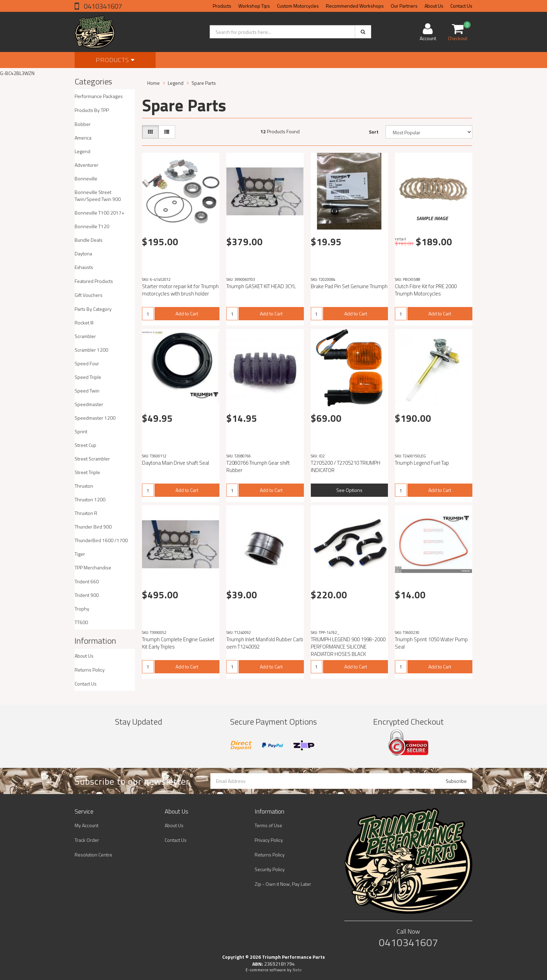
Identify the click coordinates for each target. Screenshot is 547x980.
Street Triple (87, 472)
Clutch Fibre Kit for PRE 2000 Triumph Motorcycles (426, 290)
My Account (87, 825)
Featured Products (94, 281)
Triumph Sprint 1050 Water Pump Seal (431, 643)
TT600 (81, 622)
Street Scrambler (92, 459)
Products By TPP (92, 110)
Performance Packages (99, 96)
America (83, 138)
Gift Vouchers (89, 295)
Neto (297, 970)
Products (222, 6)
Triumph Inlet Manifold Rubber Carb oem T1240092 (265, 643)
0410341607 (102, 6)
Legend (83, 151)
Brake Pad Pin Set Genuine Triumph (349, 286)
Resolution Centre (93, 855)
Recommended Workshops (355, 6)
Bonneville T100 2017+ (99, 213)
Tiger (80, 554)
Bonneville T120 (92, 226)
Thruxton (84, 486)
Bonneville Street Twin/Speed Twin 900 (98, 196)
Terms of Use (268, 825)
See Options (349, 490)
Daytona (83, 253)
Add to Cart (187, 313)
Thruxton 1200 (90, 499)
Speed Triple (88, 377)
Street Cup (85, 445)
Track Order (87, 840)
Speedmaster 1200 (95, 418)
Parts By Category (93, 309)
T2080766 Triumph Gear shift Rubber (258, 466)
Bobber (83, 124)
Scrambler (85, 336)
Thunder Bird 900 (93, 527)
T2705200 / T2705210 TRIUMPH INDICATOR (346, 466)
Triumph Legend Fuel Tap (422, 463)
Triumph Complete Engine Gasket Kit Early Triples (178, 643)
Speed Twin (87, 391)
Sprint (81, 431)
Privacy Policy (269, 840)
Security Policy (270, 869)
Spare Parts (204, 83)
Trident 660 (87, 581)
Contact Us (461, 6)
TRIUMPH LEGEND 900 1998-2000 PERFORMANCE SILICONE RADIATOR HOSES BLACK (348, 647)
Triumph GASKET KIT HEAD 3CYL (261, 286)
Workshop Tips (254, 6)
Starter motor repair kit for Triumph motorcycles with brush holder (180, 290)
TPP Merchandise (93, 567)
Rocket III (84, 323)
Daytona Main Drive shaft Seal (175, 463)
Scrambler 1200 (91, 350)
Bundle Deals (89, 240)
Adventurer (87, 165)
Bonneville (86, 178)
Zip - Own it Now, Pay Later (283, 884)
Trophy (82, 609)
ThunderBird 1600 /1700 (101, 540)
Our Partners (404, 6)
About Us (434, 6)
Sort (374, 132)
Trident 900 (87, 595)
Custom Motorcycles (298, 6)
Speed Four (87, 363)
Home (153, 83)
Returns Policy (90, 670)
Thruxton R (86, 513)
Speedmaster (89, 404)
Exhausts (84, 267)
